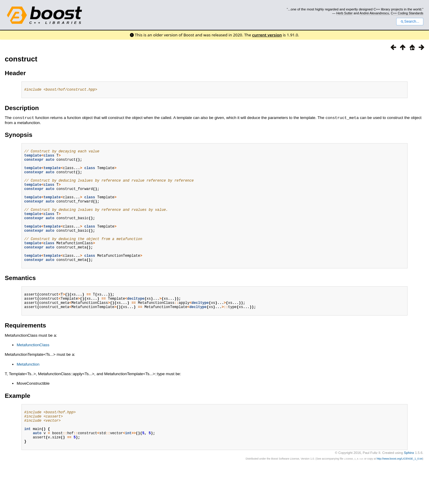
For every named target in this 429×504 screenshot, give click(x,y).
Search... (410, 21)
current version (267, 35)
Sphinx (409, 488)
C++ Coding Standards (407, 13)
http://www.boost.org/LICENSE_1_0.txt (400, 494)
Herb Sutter (345, 13)
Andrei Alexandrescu (374, 13)
